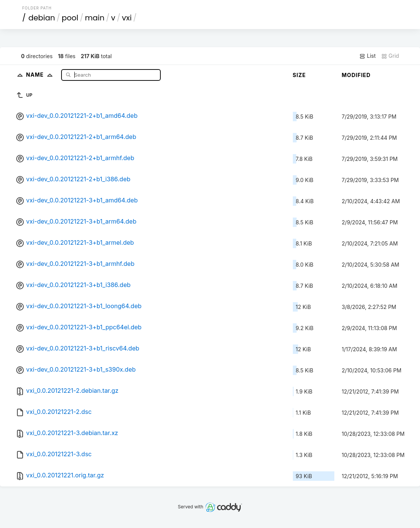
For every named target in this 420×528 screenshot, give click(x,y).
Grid (390, 56)
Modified (356, 75)
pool (70, 18)
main (95, 18)
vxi (127, 18)
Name (41, 75)
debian (42, 18)
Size (299, 75)
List (367, 56)
